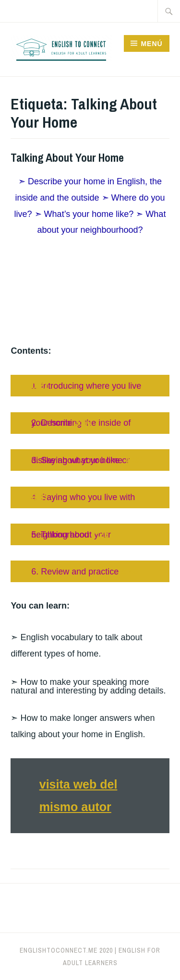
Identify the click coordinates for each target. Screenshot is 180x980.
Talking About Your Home (67, 157)
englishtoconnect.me (59, 950)
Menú (151, 44)
